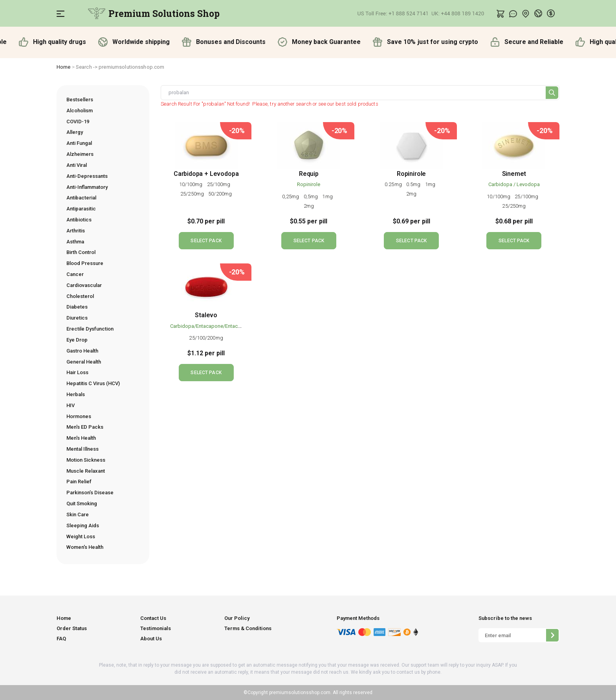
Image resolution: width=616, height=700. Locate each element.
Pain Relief (79, 482)
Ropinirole (309, 184)
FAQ (61, 639)
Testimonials (156, 628)
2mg (309, 206)
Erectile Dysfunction (90, 329)
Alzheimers (80, 154)
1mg (328, 196)
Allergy (75, 132)
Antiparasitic (81, 209)
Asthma (75, 242)
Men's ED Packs (85, 427)
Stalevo (206, 315)
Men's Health (81, 438)
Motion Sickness (86, 460)
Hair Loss (77, 372)
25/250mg (193, 194)
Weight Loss (81, 536)
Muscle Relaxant (86, 471)
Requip (309, 174)
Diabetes (77, 307)
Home (64, 67)
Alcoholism (80, 111)
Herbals (76, 394)
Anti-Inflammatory (87, 187)
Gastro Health (82, 351)
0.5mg (414, 184)
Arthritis (76, 231)
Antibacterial (81, 198)
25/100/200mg (206, 338)
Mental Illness (82, 449)
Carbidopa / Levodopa (514, 184)
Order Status (72, 628)
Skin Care (78, 514)
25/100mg (219, 184)
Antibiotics (79, 220)
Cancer (75, 274)
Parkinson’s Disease (90, 493)
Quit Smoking (82, 504)
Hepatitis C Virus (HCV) (93, 383)
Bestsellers (80, 100)
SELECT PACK (206, 241)
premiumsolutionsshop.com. (300, 693)
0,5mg (312, 196)
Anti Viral (77, 165)
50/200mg (220, 194)
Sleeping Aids (83, 525)
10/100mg (192, 184)
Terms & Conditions (248, 628)
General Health (84, 362)
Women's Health (85, 547)
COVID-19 (78, 122)
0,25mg (291, 196)
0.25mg (394, 184)
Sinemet (514, 174)
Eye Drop (77, 340)
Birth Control (81, 252)
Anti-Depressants (87, 176)
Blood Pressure (85, 263)
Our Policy (237, 618)
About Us (151, 639)
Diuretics (77, 318)
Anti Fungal (79, 143)
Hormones (79, 416)
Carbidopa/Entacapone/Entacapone (211, 326)
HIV (71, 405)
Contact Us (153, 618)
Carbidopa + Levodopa (206, 174)
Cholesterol (80, 296)
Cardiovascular (84, 285)
